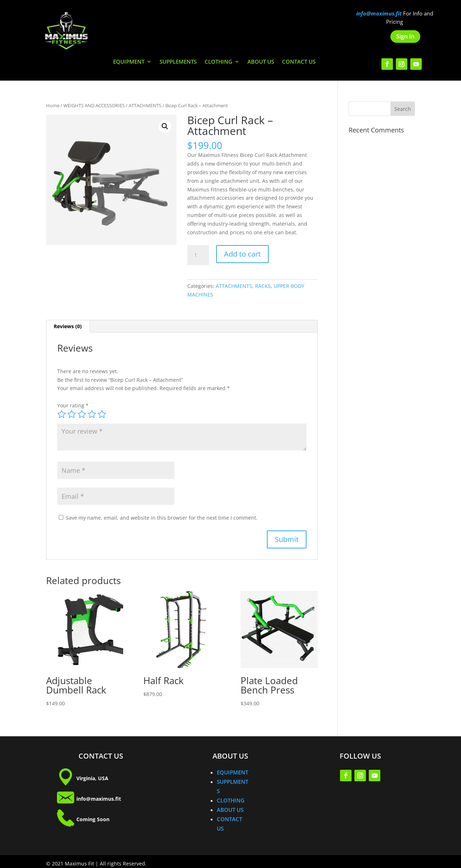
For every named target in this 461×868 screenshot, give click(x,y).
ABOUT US (261, 62)
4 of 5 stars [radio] (92, 414)
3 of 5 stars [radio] (82, 414)
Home (53, 105)
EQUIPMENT (129, 62)
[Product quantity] (198, 255)
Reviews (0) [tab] (68, 326)
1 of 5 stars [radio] (62, 414)
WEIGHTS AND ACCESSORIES (94, 105)
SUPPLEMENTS (178, 62)
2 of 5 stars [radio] (72, 414)
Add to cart (242, 254)
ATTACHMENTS (145, 105)
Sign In (405, 36)
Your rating (73, 405)
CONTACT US (299, 62)
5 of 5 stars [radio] (102, 414)
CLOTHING (218, 62)
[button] (165, 126)
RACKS (263, 286)
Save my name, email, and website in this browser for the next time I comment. (162, 518)
